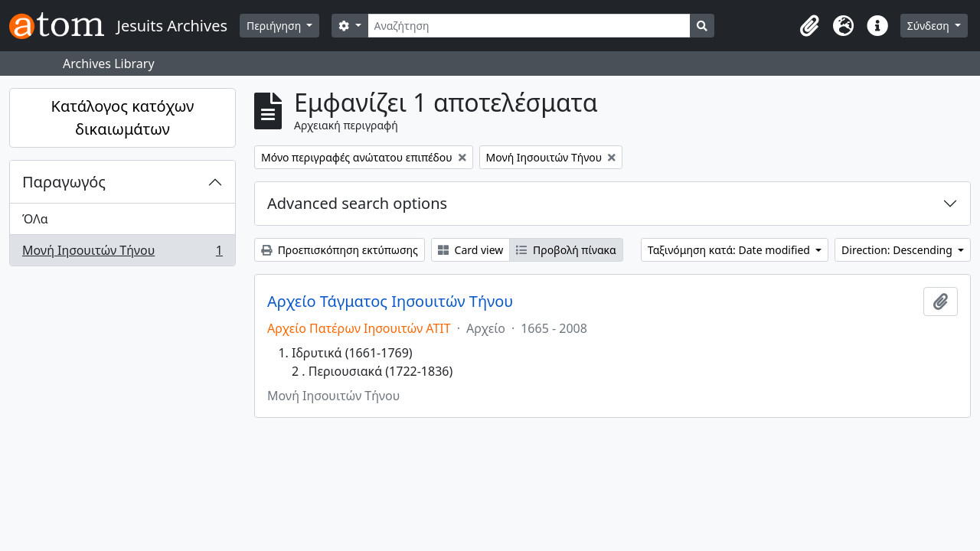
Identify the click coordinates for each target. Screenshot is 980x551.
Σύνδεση (930, 26)
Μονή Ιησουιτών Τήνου (122, 253)
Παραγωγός (64, 182)
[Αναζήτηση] (529, 26)
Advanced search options (357, 203)
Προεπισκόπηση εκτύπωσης (340, 250)
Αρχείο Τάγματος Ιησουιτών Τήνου (390, 302)
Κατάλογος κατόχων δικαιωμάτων (123, 117)
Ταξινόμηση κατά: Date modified (730, 250)
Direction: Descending (898, 250)
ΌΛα (35, 219)
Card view (470, 250)
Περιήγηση (275, 26)
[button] (810, 26)
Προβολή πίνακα (566, 250)
